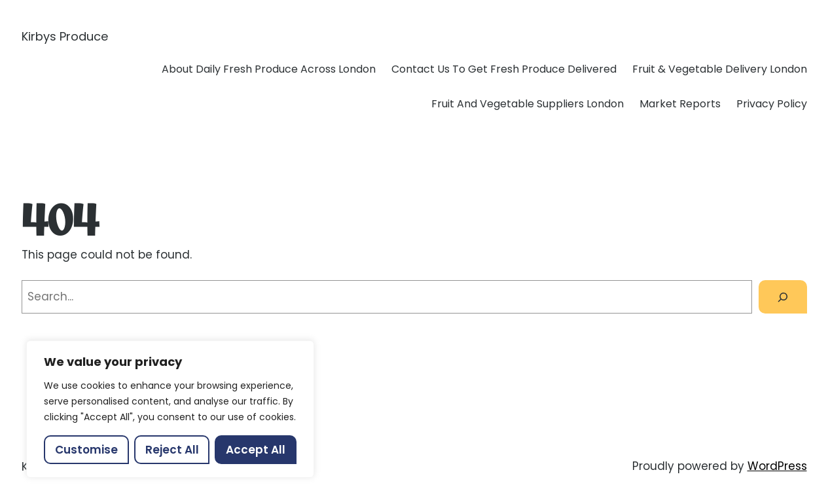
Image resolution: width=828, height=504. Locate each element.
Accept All (256, 450)
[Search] (783, 297)
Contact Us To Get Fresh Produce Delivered (504, 69)
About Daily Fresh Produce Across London (269, 69)
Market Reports (680, 104)
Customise (86, 450)
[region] (170, 409)
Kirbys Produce (65, 36)
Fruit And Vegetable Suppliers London (528, 104)
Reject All (172, 450)
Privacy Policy (772, 104)
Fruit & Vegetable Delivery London (720, 69)
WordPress (777, 466)
